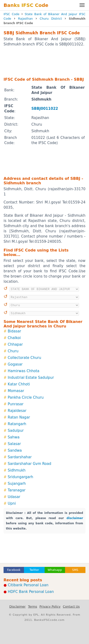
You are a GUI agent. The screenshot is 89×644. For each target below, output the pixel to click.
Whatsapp (55, 570)
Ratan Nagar (19, 417)
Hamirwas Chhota (24, 371)
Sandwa (15, 450)
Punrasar (16, 404)
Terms (33, 607)
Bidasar (14, 331)
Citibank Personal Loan (28, 585)
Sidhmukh (17, 470)
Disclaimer (17, 607)
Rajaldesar (17, 411)
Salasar (14, 444)
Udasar (14, 497)
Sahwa (14, 437)
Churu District (51, 19)
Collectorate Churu (25, 358)
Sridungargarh (21, 477)
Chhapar (15, 344)
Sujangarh (17, 484)
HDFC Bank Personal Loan (31, 592)
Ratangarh (17, 424)
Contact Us (71, 607)
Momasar (16, 391)
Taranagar (17, 490)
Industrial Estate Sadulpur (31, 378)
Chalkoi (14, 338)
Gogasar (15, 364)
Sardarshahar (20, 457)
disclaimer (75, 518)
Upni (12, 503)
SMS (75, 570)
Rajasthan (25, 19)
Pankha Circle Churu (26, 397)
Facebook (14, 570)
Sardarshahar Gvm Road (30, 464)
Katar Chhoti (19, 384)
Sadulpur (16, 431)
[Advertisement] (44, 62)
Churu (13, 351)
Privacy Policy (50, 607)
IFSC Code (12, 14)
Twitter (34, 570)
